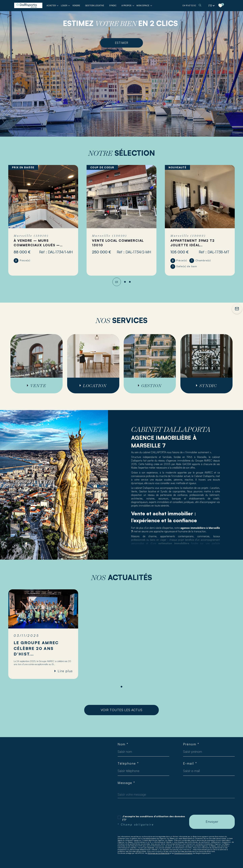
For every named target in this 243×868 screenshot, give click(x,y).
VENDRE (76, 5)
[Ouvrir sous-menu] (58, 5)
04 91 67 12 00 (189, 5)
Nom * (123, 744)
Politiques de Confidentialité (159, 853)
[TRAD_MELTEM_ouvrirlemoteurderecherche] (200, 5)
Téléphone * (128, 764)
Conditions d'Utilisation (183, 853)
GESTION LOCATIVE (95, 5)
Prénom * (191, 744)
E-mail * (190, 764)
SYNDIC (113, 5)
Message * (126, 783)
